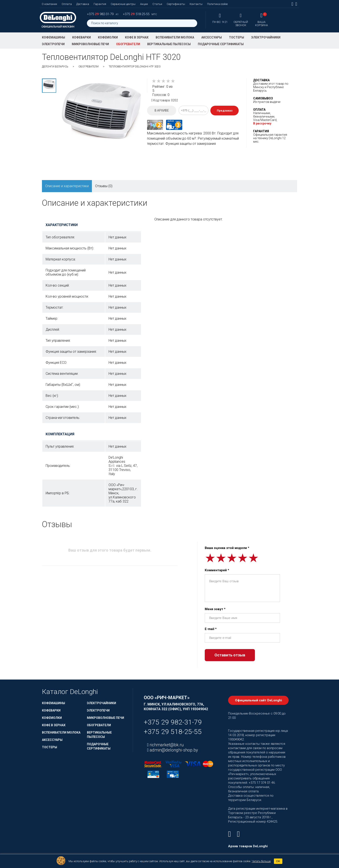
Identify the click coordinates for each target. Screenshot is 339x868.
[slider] (163, 81)
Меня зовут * (215, 609)
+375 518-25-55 (137, 14)
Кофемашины (54, 37)
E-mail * (211, 629)
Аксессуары (212, 37)
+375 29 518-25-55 (173, 732)
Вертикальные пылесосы (169, 44)
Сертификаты (176, 4)
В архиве (162, 110)
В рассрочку (262, 123)
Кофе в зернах (137, 37)
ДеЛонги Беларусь (55, 67)
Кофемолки (108, 37)
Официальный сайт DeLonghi (258, 700)
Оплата (67, 4)
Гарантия (100, 4)
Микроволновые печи (90, 44)
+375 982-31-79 (101, 14)
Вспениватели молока (175, 37)
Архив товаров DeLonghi (248, 846)
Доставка (83, 4)
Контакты (196, 4)
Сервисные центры (123, 4)
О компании (49, 4)
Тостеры (237, 37)
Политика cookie (217, 4)
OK (278, 861)
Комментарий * (217, 570)
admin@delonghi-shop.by (173, 750)
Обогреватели (128, 44)
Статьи (157, 4)
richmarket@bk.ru (166, 745)
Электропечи (53, 44)
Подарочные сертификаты (221, 44)
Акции (144, 4)
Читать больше (261, 861)
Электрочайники (266, 37)
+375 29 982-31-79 (173, 722)
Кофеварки (82, 37)
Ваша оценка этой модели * (227, 548)
